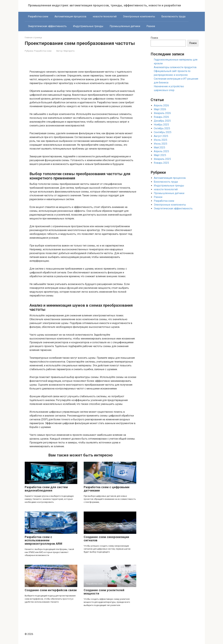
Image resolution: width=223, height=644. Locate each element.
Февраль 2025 (162, 159)
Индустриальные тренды (88, 26)
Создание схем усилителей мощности (104, 592)
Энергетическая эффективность (47, 26)
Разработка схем (38, 16)
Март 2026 (160, 109)
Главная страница (33, 37)
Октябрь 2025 (162, 128)
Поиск (154, 38)
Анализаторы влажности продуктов (175, 67)
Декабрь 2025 (162, 121)
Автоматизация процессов (70, 16)
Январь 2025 (161, 163)
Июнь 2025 (161, 144)
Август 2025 (161, 136)
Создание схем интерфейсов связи (51, 590)
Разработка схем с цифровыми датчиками (107, 489)
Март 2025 (160, 155)
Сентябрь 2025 (163, 132)
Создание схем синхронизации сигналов (106, 539)
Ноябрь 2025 (161, 125)
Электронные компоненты (139, 16)
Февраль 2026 (162, 113)
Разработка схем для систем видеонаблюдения (46, 489)
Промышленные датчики (125, 26)
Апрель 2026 (161, 105)
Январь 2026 (161, 117)
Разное (151, 26)
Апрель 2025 (161, 151)
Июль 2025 (161, 140)
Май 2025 (159, 148)
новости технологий (105, 16)
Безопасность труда (173, 16)
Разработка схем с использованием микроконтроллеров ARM (43, 540)
